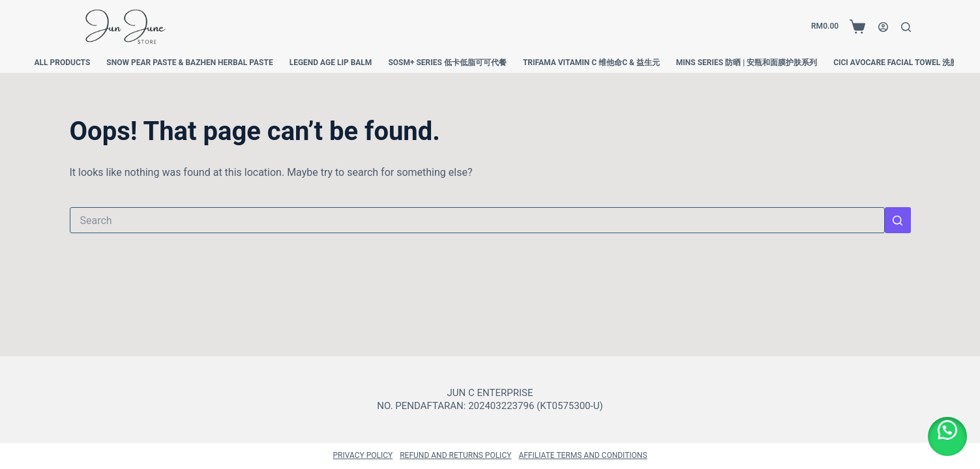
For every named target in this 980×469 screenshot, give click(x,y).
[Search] (906, 27)
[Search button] (898, 220)
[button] (947, 436)
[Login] (883, 27)
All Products (63, 63)
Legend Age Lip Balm (331, 63)
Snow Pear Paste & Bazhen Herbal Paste (189, 63)
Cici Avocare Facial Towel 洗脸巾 (899, 63)
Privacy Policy (363, 455)
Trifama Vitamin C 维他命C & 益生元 (591, 63)
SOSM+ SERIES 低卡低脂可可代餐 (447, 63)
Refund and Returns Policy (455, 455)
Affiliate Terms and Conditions (583, 455)
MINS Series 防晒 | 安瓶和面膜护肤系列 (747, 63)
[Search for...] (477, 220)
